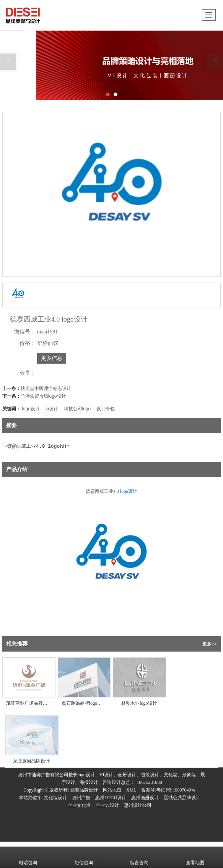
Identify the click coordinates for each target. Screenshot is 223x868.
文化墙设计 (55, 798)
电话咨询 (28, 857)
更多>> (210, 644)
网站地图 (112, 790)
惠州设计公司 (138, 805)
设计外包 (106, 409)
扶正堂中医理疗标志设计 (46, 388)
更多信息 (52, 358)
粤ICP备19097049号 (176, 790)
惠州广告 (81, 798)
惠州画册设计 (145, 798)
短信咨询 (84, 857)
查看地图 (195, 857)
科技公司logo (77, 409)
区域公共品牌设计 (182, 798)
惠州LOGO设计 (111, 798)
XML (131, 790)
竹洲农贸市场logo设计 (43, 396)
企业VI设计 (107, 805)
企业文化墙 (79, 805)
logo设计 (31, 409)
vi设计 (52, 409)
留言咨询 (139, 857)
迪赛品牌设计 (84, 790)
